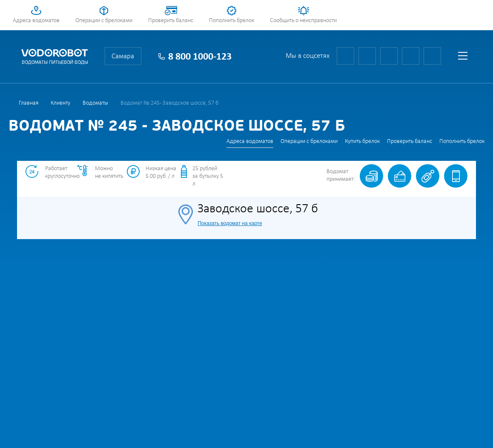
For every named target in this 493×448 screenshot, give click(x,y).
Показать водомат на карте (230, 223)
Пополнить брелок (232, 21)
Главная (29, 103)
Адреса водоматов (36, 21)
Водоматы (95, 103)
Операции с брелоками (104, 21)
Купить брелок (362, 141)
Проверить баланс (171, 21)
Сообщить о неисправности (303, 21)
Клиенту (60, 103)
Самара (123, 56)
